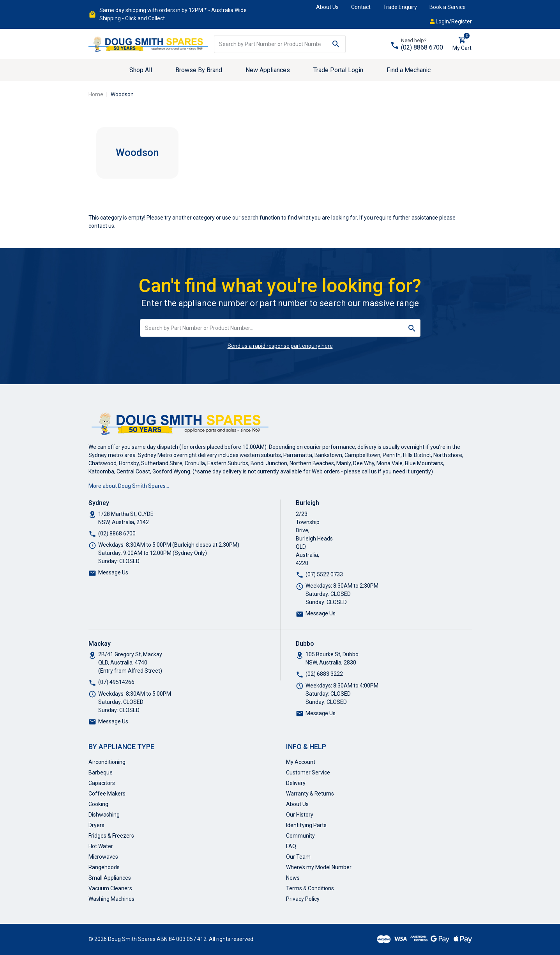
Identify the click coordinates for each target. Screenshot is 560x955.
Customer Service (308, 773)
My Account (301, 762)
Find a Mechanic (409, 70)
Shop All (141, 70)
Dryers (96, 825)
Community (300, 836)
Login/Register (451, 21)
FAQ (291, 846)
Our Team (298, 857)
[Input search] (270, 44)
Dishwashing (104, 815)
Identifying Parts (306, 825)
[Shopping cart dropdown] (462, 44)
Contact (361, 7)
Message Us (113, 572)
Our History (300, 815)
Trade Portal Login (338, 70)
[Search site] (336, 44)
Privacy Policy (303, 899)
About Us (327, 7)
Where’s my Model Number (319, 867)
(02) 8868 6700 (422, 47)
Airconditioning (107, 762)
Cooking (98, 804)
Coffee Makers (107, 794)
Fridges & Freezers (111, 836)
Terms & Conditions (310, 888)
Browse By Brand (199, 70)
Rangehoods (104, 867)
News (293, 878)
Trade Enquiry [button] (400, 7)
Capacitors (102, 783)
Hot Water (101, 846)
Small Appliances (110, 878)
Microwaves (103, 857)
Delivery (296, 783)
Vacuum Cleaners (110, 888)
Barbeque (101, 773)
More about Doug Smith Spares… (129, 486)
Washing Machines (111, 899)
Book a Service (448, 7)
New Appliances (268, 70)
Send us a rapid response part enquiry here (280, 346)
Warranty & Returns (310, 794)
